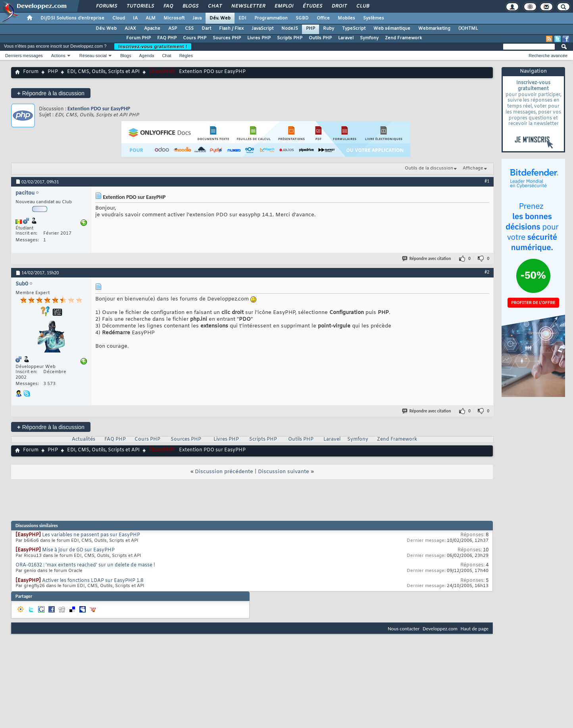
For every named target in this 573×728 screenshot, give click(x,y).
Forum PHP (138, 38)
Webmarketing (434, 29)
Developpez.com (440, 629)
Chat (214, 6)
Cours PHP (195, 38)
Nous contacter (404, 629)
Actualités (84, 439)
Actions (58, 56)
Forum (31, 72)
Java (197, 18)
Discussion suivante (284, 472)
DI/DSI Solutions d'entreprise (72, 18)
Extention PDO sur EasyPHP (99, 109)
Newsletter (248, 6)
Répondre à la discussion (51, 93)
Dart (206, 29)
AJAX (130, 29)
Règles (186, 56)
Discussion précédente (224, 472)
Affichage (473, 168)
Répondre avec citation (427, 259)
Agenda (146, 56)
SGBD (302, 18)
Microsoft (174, 18)
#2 (487, 272)
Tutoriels (140, 6)
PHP (311, 29)
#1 (487, 181)
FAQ (168, 6)
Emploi (284, 6)
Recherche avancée (548, 56)
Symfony (369, 38)
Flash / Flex (231, 29)
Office (323, 18)
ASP (173, 29)
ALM (151, 18)
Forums (106, 6)
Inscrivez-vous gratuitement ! (153, 46)
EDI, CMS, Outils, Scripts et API (103, 72)
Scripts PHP (290, 38)
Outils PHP (320, 38)
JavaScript (262, 29)
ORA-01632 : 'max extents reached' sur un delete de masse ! (85, 565)
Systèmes (374, 18)
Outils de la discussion (429, 168)
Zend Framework (403, 38)
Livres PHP (259, 38)
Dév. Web (220, 18)
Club (362, 6)
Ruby (329, 29)
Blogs (190, 6)
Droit (339, 6)
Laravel (346, 38)
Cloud (119, 18)
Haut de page (475, 629)
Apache (152, 29)
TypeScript (354, 29)
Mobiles (346, 18)
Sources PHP (227, 38)
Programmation (271, 18)
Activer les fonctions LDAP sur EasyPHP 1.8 (93, 581)
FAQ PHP (167, 38)
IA (135, 18)
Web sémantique (392, 29)
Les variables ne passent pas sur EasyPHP (91, 535)
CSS (189, 29)
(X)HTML (468, 29)
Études (312, 6)
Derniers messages (24, 56)
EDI (242, 18)
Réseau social (93, 56)
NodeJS (290, 29)
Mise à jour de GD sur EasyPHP (78, 550)
